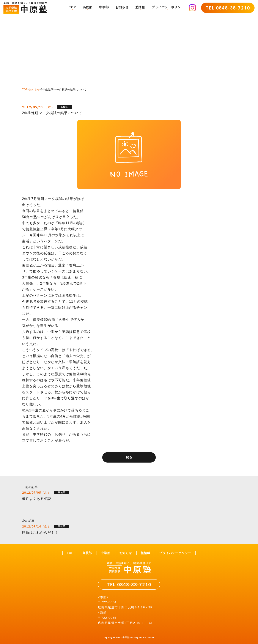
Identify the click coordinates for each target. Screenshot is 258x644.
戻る (129, 457)
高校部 (88, 7)
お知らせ (122, 7)
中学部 (104, 7)
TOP (73, 7)
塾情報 (140, 7)
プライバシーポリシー (168, 7)
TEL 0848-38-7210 (228, 8)
